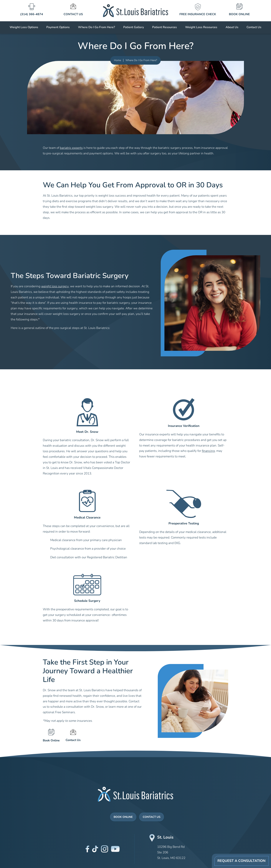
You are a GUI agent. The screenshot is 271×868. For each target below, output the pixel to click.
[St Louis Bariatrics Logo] (135, 794)
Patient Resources (165, 27)
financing (208, 451)
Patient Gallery (134, 27)
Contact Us (254, 27)
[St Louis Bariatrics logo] (135, 10)
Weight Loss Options (24, 27)
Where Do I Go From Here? (96, 27)
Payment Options (58, 27)
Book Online (123, 817)
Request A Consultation (241, 861)
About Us (232, 27)
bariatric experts (71, 148)
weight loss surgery (55, 286)
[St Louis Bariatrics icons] (32, 10)
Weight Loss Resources (201, 27)
